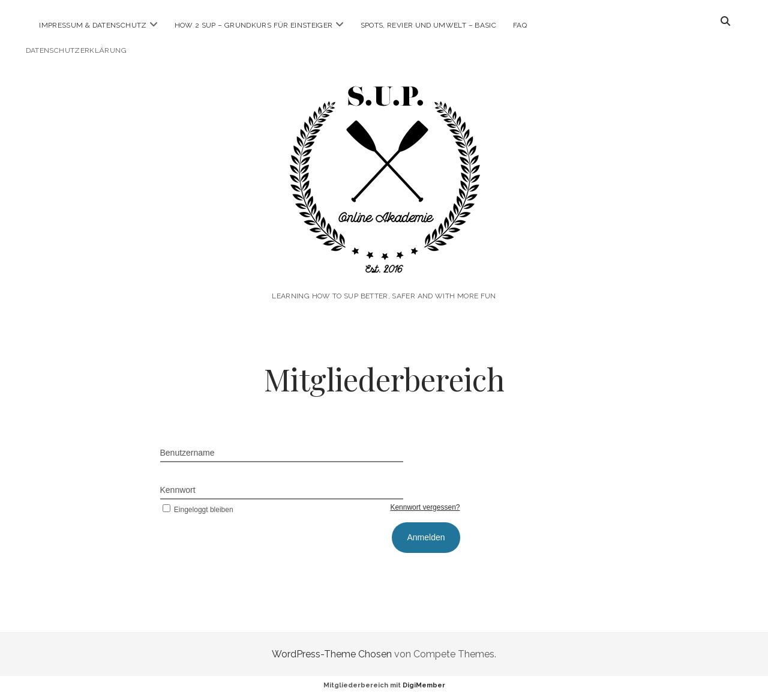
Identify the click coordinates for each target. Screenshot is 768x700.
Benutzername (187, 453)
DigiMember (424, 685)
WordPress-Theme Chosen (332, 654)
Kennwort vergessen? (425, 507)
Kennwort (178, 490)
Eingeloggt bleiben (197, 510)
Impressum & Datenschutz (93, 25)
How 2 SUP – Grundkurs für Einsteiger (254, 25)
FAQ (520, 25)
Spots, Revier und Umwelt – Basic (429, 25)
